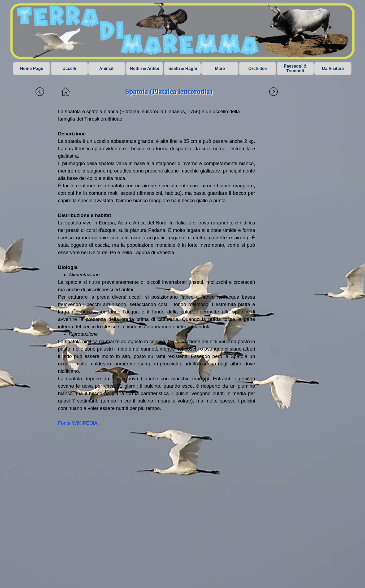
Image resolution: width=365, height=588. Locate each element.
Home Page (31, 68)
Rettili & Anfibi (145, 68)
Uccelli (69, 68)
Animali (107, 68)
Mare (220, 68)
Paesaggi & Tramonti (295, 68)
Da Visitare (333, 68)
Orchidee (257, 68)
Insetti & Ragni (182, 68)
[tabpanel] (157, 267)
